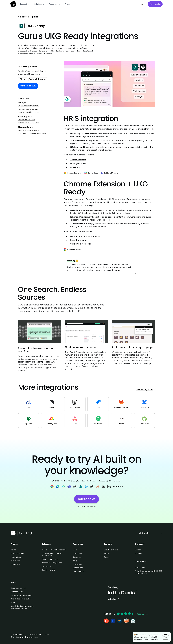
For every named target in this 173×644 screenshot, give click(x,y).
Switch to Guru (17, 592)
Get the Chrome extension (29, 130)
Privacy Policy (154, 639)
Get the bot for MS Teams (29, 123)
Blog (75, 561)
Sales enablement (18, 588)
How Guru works (17, 553)
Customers (77, 553)
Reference (77, 557)
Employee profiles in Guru (28, 112)
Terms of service (18, 634)
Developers (78, 564)
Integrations (16, 557)
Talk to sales (155, 4)
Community (78, 568)
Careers (138, 550)
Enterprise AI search (50, 559)
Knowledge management (21, 595)
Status (107, 553)
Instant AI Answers (79, 240)
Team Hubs (47, 566)
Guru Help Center (111, 550)
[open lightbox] (109, 84)
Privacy (48, 634)
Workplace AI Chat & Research (54, 550)
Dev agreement (34, 634)
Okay (165, 637)
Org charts (75, 167)
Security (107, 557)
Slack (13, 603)
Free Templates (79, 571)
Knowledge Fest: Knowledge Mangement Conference (22, 607)
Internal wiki (15, 564)
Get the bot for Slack (26, 120)
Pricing (68, 4)
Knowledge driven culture (21, 599)
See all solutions (48, 570)
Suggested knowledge (81, 244)
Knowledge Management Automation (52, 554)
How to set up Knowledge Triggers (32, 133)
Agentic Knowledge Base (52, 563)
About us (139, 553)
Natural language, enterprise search (87, 236)
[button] (25, 4)
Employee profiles (79, 164)
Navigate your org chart (28, 109)
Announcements (78, 160)
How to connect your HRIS (28, 106)
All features (15, 561)
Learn (75, 550)
